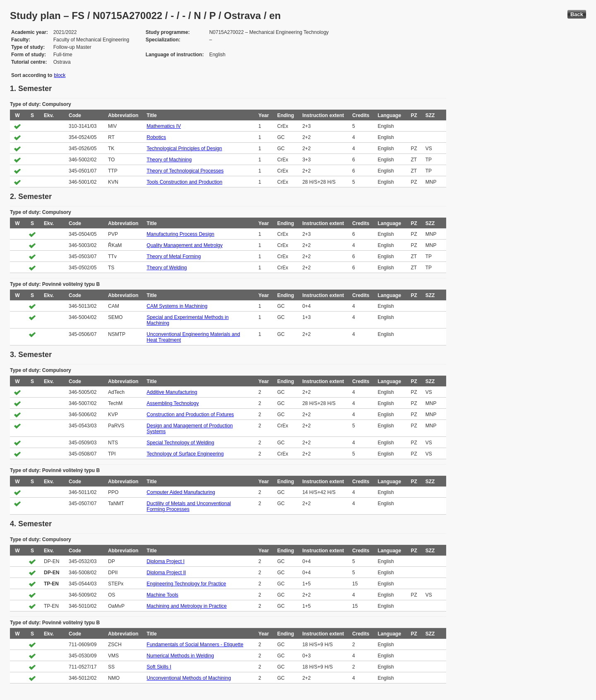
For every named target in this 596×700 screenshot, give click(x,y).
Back (577, 14)
